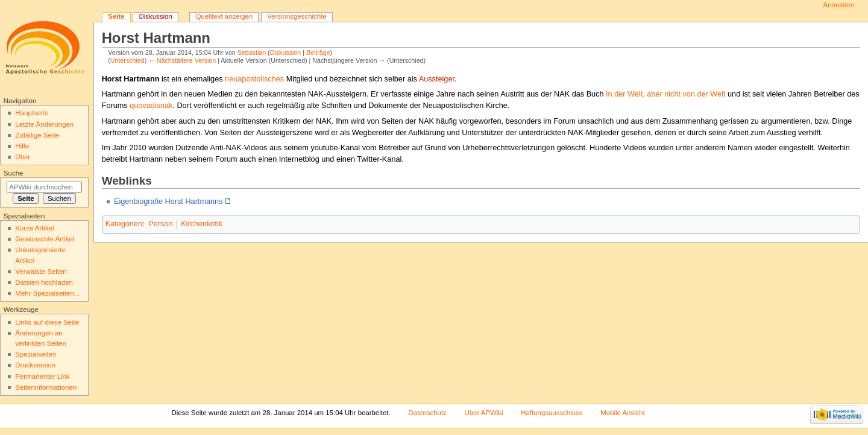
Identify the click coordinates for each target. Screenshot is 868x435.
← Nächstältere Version (182, 60)
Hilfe (22, 146)
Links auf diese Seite (47, 322)
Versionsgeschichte (297, 16)
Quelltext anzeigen (224, 16)
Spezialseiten (36, 354)
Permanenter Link (42, 376)
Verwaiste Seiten (41, 271)
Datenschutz (427, 413)
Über (23, 157)
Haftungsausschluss (552, 413)
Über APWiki (483, 413)
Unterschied (127, 60)
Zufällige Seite (37, 135)
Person (160, 224)
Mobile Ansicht (623, 413)
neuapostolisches (254, 79)
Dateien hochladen (44, 282)
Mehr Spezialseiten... (47, 293)
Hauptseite (32, 113)
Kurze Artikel (34, 228)
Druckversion (35, 365)
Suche (14, 173)
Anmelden (839, 5)
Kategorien (124, 224)
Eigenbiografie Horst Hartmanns (168, 202)
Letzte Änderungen (44, 124)
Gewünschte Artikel (45, 239)
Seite (116, 16)
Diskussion (286, 52)
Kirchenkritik (202, 224)
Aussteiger (437, 79)
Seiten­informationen (46, 387)
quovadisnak (151, 106)
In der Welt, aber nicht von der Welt (665, 94)
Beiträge (318, 52)
